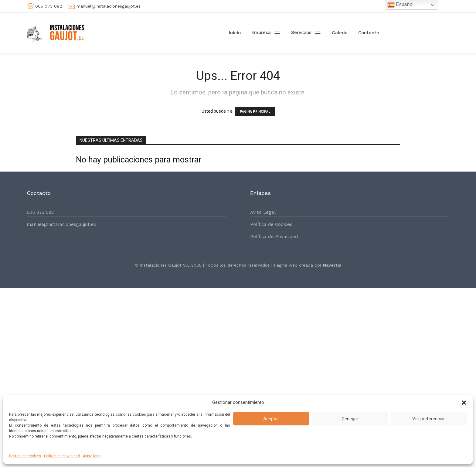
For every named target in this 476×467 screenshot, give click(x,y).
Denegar (350, 419)
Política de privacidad (62, 456)
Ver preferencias (429, 419)
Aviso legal (92, 456)
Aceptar (271, 419)
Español (400, 5)
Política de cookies (25, 456)
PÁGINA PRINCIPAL (255, 112)
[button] (464, 403)
